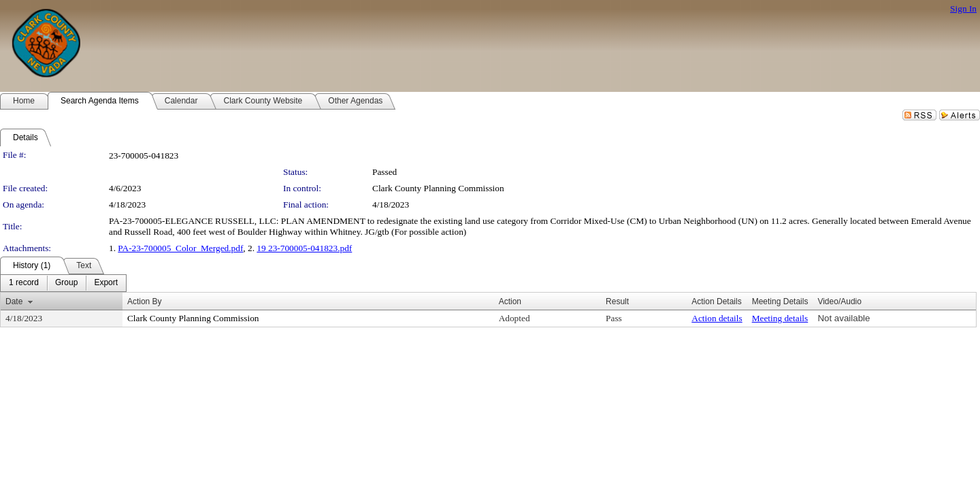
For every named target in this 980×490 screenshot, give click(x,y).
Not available (844, 318)
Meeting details (780, 318)
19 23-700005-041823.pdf (304, 248)
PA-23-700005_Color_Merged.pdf (180, 248)
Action (510, 301)
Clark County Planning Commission (438, 188)
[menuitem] (24, 283)
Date (14, 301)
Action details (717, 318)
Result (617, 301)
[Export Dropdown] (106, 283)
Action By (145, 301)
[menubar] (63, 283)
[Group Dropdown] (66, 283)
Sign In (963, 9)
